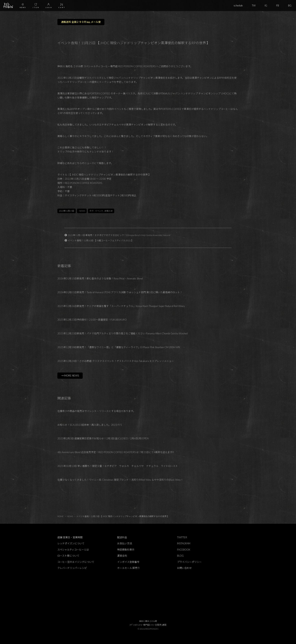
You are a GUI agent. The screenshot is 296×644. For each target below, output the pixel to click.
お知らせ (109, 211)
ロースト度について (68, 556)
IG (266, 5)
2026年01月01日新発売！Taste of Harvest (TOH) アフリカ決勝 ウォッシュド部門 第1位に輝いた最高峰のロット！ (120, 292)
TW (254, 5)
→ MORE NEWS (70, 376)
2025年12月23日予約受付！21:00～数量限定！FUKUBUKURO (92, 320)
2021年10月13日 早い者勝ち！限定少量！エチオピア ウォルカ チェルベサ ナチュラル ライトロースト (118, 466)
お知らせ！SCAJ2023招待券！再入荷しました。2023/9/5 (90, 425)
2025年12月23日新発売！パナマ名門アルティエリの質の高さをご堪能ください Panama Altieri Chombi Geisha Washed (123, 333)
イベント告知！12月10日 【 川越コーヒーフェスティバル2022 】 (101, 240)
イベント (99, 211)
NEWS (82, 211)
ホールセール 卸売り (129, 568)
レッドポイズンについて (71, 543)
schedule (238, 5)
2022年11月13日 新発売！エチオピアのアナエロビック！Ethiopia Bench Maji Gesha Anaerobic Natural (119, 235)
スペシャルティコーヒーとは (73, 550)
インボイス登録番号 (128, 562)
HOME (61, 516)
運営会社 (122, 556)
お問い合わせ (184, 568)
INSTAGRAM (184, 543)
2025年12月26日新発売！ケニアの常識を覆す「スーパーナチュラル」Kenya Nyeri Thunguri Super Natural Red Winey (121, 306)
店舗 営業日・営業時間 (70, 537)
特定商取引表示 (126, 550)
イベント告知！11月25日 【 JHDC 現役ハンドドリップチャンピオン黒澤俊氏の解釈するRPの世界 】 (123, 516)
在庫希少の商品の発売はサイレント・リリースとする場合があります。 (96, 411)
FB (278, 5)
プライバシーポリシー (189, 562)
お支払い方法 (125, 543)
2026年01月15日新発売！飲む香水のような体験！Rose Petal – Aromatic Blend (100, 278)
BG (290, 5)
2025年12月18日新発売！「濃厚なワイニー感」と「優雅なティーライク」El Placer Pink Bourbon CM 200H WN (119, 347)
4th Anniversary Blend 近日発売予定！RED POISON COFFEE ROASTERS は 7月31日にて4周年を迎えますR (116, 452)
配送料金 (122, 537)
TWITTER (182, 537)
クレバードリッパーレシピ (72, 568)
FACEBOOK (184, 550)
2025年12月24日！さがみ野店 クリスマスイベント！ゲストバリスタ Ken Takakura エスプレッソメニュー (116, 361)
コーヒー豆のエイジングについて (76, 562)
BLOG (180, 556)
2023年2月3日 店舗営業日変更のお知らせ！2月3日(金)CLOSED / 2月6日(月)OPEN (103, 438)
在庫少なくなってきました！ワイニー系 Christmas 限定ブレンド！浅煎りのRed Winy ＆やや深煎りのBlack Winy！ (120, 480)
